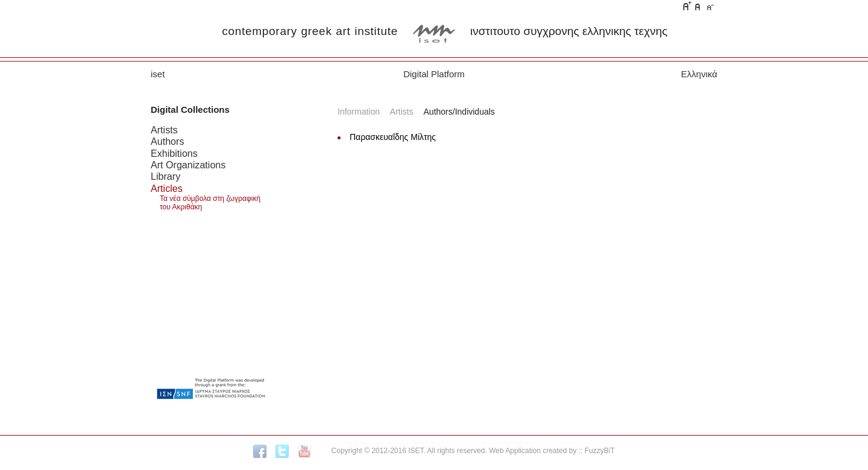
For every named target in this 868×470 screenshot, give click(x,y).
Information (359, 112)
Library (165, 176)
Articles (167, 188)
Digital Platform (434, 74)
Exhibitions (174, 153)
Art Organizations (188, 165)
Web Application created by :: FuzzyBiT (552, 451)
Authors (167, 141)
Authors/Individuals (459, 112)
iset (158, 74)
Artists (164, 130)
